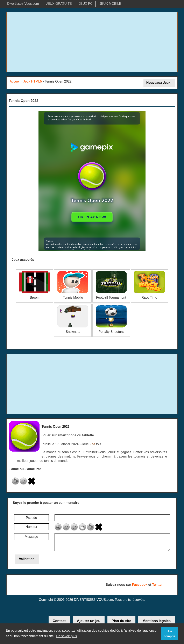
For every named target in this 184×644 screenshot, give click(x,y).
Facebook (140, 585)
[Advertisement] (92, 42)
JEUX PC (86, 4)
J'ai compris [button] (170, 634)
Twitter (157, 585)
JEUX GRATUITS (59, 4)
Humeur (31, 527)
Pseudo (31, 518)
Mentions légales (157, 621)
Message (31, 537)
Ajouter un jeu (89, 621)
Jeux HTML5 (33, 81)
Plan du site (121, 621)
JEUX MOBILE (110, 4)
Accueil (15, 81)
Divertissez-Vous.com (23, 4)
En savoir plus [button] (67, 636)
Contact (59, 621)
